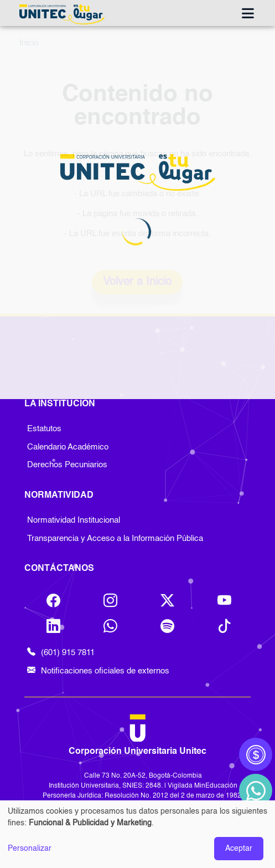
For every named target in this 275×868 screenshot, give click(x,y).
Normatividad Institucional (74, 520)
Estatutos (44, 429)
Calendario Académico (68, 447)
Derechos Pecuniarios (67, 465)
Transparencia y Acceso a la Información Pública (115, 538)
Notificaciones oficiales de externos (98, 672)
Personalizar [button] (30, 849)
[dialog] (137, 834)
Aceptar (239, 849)
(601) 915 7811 (61, 653)
